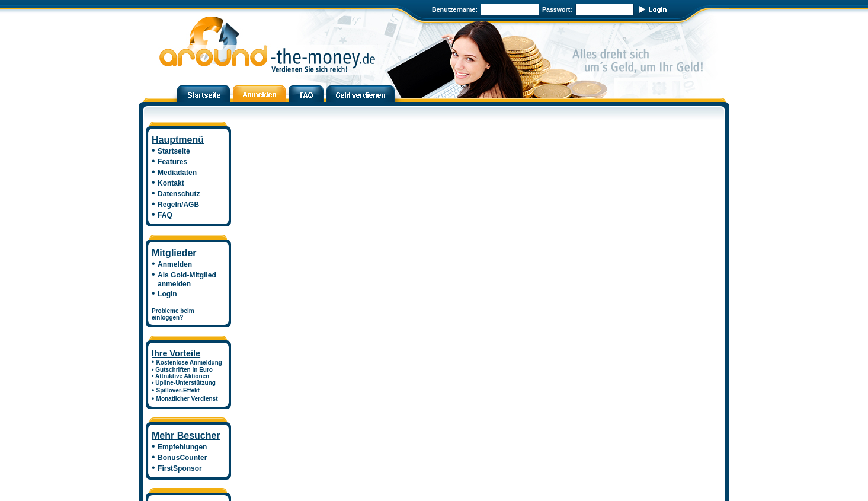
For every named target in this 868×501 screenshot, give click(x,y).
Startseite (174, 151)
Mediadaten (177, 173)
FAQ (165, 215)
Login (167, 294)
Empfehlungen (182, 447)
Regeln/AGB (178, 205)
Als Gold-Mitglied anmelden (184, 280)
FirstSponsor (180, 468)
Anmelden (175, 264)
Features (172, 162)
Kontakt (171, 183)
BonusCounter (182, 458)
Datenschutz (179, 194)
